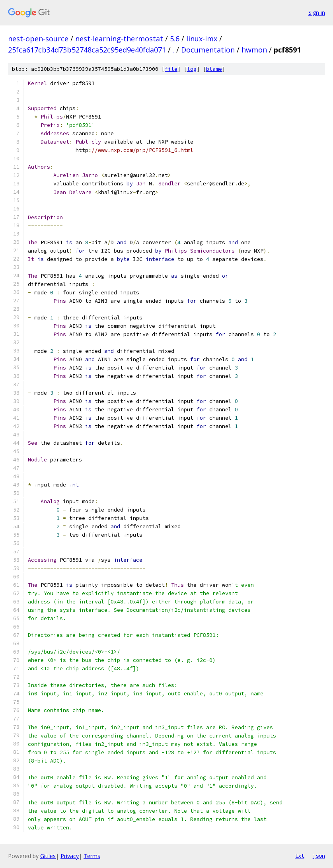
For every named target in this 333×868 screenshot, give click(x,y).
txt (300, 856)
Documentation (208, 50)
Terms (92, 856)
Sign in (317, 13)
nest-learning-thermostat (119, 39)
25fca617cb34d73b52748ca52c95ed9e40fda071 (87, 50)
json (319, 856)
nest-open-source (38, 39)
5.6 (175, 39)
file (171, 69)
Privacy (70, 856)
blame (214, 69)
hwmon (254, 50)
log (192, 69)
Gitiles (48, 856)
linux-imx (202, 39)
